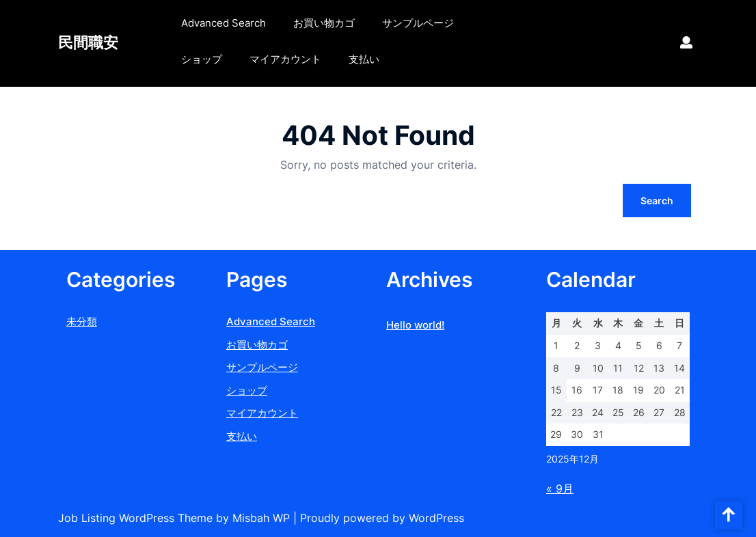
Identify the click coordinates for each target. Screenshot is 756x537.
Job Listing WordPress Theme (137, 518)
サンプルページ (418, 23)
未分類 (82, 321)
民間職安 (88, 42)
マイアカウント (285, 59)
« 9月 (560, 488)
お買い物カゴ (324, 23)
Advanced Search (224, 23)
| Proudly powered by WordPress (379, 518)
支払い (364, 59)
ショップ (202, 59)
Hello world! (415, 325)
